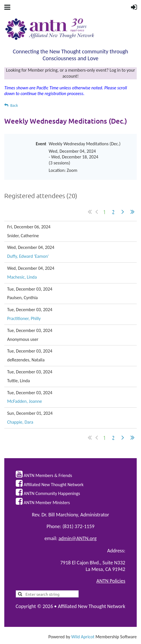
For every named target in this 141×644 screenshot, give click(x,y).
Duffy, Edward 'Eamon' (28, 256)
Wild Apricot (83, 637)
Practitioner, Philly (24, 318)
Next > (123, 212)
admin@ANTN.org (78, 538)
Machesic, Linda (22, 277)
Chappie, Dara (20, 422)
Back (14, 105)
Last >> (132, 212)
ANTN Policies (111, 581)
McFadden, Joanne (25, 401)
